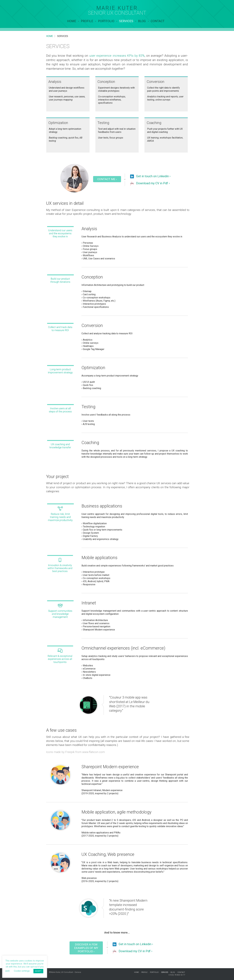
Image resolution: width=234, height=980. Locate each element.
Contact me (107, 179)
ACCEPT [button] (38, 971)
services (126, 21)
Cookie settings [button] (22, 971)
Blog (142, 21)
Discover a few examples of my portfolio (86, 948)
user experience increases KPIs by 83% (117, 56)
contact (158, 21)
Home (72, 21)
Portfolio (106, 21)
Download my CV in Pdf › (150, 183)
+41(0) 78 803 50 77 (177, 975)
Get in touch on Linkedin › (150, 176)
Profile (87, 21)
